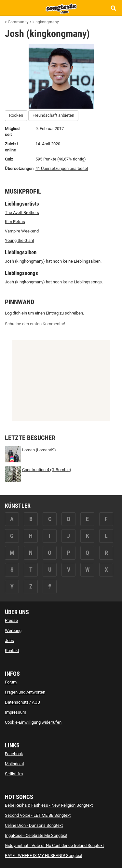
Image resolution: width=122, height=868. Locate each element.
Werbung (13, 630)
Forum (11, 682)
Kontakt (12, 651)
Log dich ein (16, 313)
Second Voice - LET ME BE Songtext (38, 815)
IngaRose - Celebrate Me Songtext (36, 835)
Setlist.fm (14, 774)
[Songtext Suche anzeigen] (113, 8)
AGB (36, 702)
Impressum (15, 712)
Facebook (14, 754)
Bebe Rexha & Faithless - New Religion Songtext (49, 805)
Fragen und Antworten (25, 692)
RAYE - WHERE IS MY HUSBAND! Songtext (44, 856)
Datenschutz (17, 702)
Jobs (9, 641)
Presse (11, 620)
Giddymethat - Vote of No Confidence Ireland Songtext (54, 845)
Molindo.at (14, 764)
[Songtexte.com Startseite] (61, 8)
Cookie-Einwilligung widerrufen (33, 722)
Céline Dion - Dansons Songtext (34, 825)
